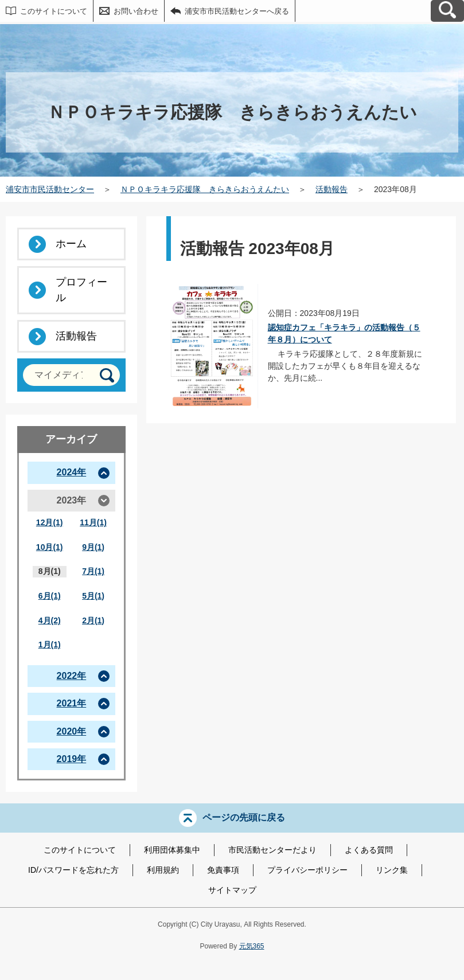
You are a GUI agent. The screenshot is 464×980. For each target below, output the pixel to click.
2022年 (72, 676)
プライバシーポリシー (307, 870)
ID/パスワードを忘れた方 (73, 870)
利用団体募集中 (172, 850)
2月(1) (93, 620)
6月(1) (50, 596)
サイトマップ (232, 890)
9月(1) (93, 547)
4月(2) (50, 620)
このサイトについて (54, 11)
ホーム (71, 244)
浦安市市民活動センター (50, 189)
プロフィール (81, 290)
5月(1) (93, 596)
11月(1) (93, 522)
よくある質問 (369, 850)
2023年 (72, 500)
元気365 (252, 946)
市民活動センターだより (272, 850)
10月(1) (50, 547)
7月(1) (93, 571)
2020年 (72, 731)
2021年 (72, 703)
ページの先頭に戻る (244, 817)
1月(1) (50, 645)
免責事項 (223, 870)
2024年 (72, 472)
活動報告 (332, 189)
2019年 (72, 759)
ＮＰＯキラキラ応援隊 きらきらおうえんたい (205, 189)
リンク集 (392, 870)
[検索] (107, 375)
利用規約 (163, 870)
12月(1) (50, 522)
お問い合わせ (136, 11)
